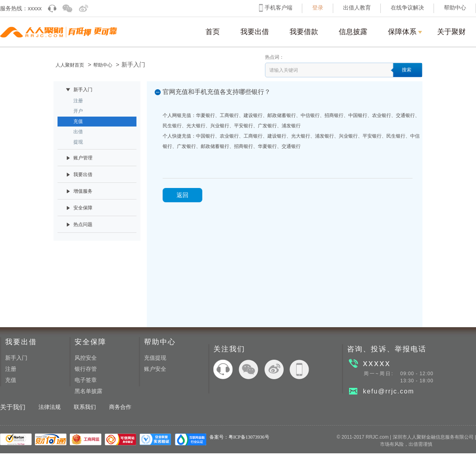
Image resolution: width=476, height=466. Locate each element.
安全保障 (90, 342)
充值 (11, 380)
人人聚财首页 (70, 65)
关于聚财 (451, 32)
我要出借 (255, 32)
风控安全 (86, 358)
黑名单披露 (88, 391)
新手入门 (16, 358)
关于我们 (13, 407)
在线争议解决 (407, 8)
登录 (318, 8)
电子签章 (86, 380)
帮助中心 (455, 8)
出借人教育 (357, 8)
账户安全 (155, 369)
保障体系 (405, 37)
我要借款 (304, 32)
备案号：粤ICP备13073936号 (239, 437)
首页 (213, 32)
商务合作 (120, 407)
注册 (11, 369)
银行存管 (86, 369)
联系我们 (85, 407)
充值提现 (155, 358)
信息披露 (353, 32)
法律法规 (50, 407)
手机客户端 (278, 8)
